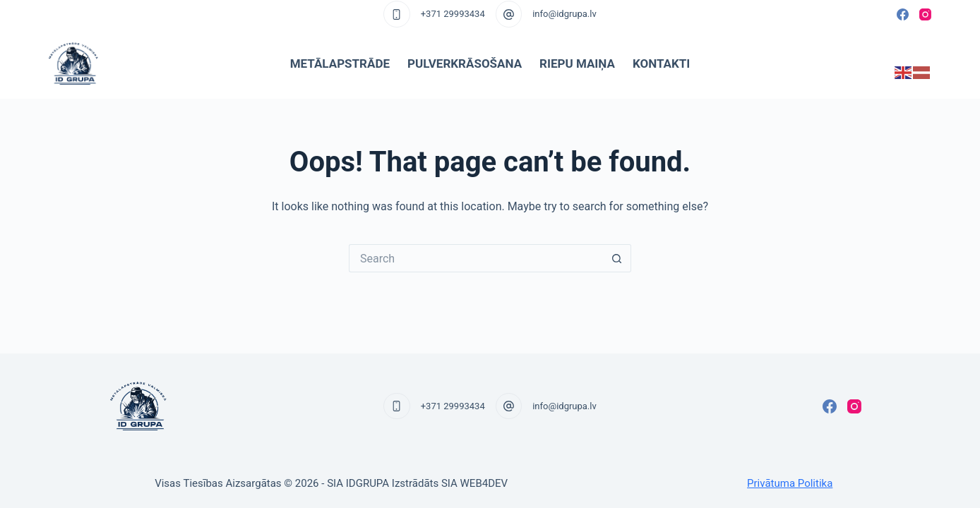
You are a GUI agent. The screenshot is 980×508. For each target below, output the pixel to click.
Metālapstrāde (340, 64)
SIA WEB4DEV (474, 483)
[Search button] (617, 258)
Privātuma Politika (790, 483)
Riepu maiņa (577, 64)
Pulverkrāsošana (465, 64)
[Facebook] (903, 14)
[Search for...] (476, 258)
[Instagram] (925, 14)
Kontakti (661, 64)
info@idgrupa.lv (564, 14)
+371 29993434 (453, 14)
